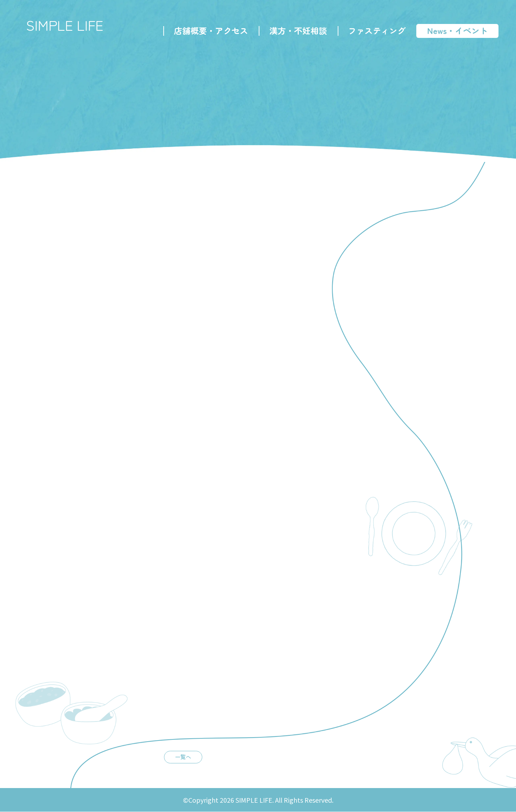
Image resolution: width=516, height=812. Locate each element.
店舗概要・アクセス (211, 31)
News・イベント (457, 31)
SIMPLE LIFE (66, 25)
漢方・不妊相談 (298, 31)
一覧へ (181, 757)
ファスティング (376, 31)
